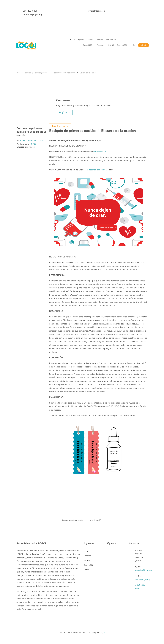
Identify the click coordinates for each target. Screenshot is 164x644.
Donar (143, 45)
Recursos (100, 45)
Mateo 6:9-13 (99, 151)
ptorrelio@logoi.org (32, 15)
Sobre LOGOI (122, 45)
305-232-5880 (30, 11)
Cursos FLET (87, 45)
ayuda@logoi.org (97, 11)
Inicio (18, 73)
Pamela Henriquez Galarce (33, 141)
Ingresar (81, 40)
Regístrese (64, 112)
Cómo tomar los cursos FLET (107, 40)
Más (133, 45)
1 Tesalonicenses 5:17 (98, 170)
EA (105, 632)
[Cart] (71, 40)
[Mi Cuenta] (75, 40)
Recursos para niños (42, 73)
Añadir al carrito (60, 126)
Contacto (90, 40)
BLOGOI (111, 45)
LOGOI (33, 144)
